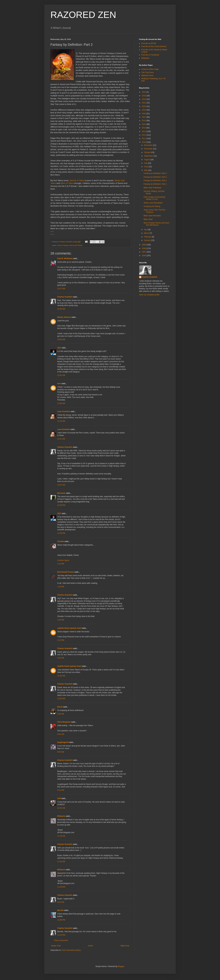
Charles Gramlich (65, 297)
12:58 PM (61, 920)
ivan (59, 384)
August (147, 160)
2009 (144, 245)
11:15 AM (61, 836)
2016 (144, 121)
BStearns (61, 816)
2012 (144, 135)
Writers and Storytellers (153, 203)
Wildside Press (147, 76)
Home (91, 946)
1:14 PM (61, 564)
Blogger (121, 966)
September (149, 156)
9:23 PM (61, 658)
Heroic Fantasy (63, 245)
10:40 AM (61, 808)
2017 (144, 117)
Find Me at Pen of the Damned (154, 46)
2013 (144, 131)
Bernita (60, 910)
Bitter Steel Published (152, 188)
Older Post (125, 946)
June (146, 167)
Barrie (60, 707)
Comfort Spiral (63, 560)
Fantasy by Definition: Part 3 (155, 177)
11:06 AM (61, 403)
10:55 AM (61, 340)
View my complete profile (149, 295)
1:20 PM (61, 620)
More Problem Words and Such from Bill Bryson (156, 224)
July (146, 163)
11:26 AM (61, 862)
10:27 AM (61, 289)
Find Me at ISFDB (149, 43)
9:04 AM (61, 752)
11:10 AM (61, 421)
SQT (59, 348)
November (149, 149)
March (147, 233)
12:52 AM (61, 699)
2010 (144, 142)
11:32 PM (61, 935)
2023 (144, 96)
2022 (144, 99)
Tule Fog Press (148, 72)
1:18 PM (61, 587)
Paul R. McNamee (65, 258)
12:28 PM (61, 505)
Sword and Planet (76, 245)
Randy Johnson (64, 317)
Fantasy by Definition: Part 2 (155, 181)
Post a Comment (61, 940)
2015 (144, 124)
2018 (144, 114)
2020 (144, 106)
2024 (144, 92)
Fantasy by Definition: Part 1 (155, 184)
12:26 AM (61, 676)
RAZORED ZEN (83, 15)
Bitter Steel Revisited (152, 216)
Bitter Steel (148, 219)
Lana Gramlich (64, 412)
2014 (144, 128)
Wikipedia (145, 58)
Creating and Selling (152, 206)
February (148, 237)
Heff (59, 798)
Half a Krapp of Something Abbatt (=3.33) (154, 198)
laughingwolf (63, 742)
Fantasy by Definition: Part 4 (155, 173)
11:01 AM (61, 375)
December (149, 145)
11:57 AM (61, 485)
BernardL (61, 493)
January (148, 240)
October (148, 152)
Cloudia (61, 541)
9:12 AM (61, 790)
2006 (144, 256)
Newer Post (56, 946)
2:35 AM (61, 714)
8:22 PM (61, 902)
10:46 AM (61, 309)
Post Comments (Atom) (71, 950)
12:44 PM (61, 533)
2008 (144, 248)
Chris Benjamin (64, 722)
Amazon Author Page (150, 69)
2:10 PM (61, 640)
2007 (144, 252)
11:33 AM (61, 887)
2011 (144, 138)
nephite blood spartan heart (69, 628)
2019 (144, 110)
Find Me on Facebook (150, 55)
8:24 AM (61, 734)
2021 (144, 103)
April (146, 230)
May (146, 170)
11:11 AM (61, 439)
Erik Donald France (66, 572)
